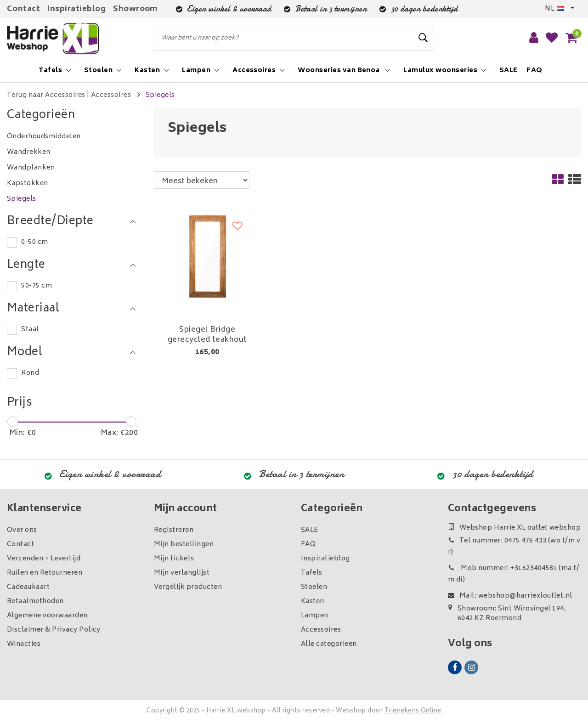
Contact (23, 9)
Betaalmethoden (35, 602)
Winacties (24, 644)
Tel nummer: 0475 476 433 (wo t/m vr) (514, 547)
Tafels (312, 573)
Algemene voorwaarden (47, 616)
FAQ (308, 545)
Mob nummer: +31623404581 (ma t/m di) (514, 574)
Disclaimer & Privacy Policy (54, 630)
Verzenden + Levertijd (44, 559)
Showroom (136, 9)
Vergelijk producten (188, 587)
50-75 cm (37, 286)
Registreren (174, 530)
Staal (30, 330)
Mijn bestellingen (184, 545)
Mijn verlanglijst (182, 573)
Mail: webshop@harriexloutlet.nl (510, 596)
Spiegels (160, 95)
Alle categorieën (329, 644)
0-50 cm (34, 242)
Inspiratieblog (76, 9)
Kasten (313, 602)
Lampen (315, 616)
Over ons (22, 530)
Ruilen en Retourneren (45, 573)
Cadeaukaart (28, 587)
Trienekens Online (413, 711)
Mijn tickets (174, 559)
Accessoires (111, 95)
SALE (310, 530)
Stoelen (314, 587)
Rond (30, 373)
